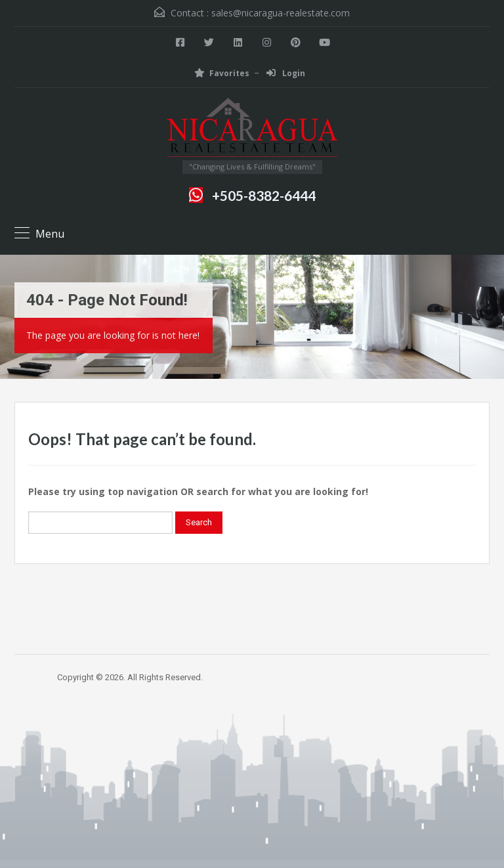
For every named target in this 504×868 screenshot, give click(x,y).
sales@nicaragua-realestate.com (281, 13)
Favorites (222, 73)
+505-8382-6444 (264, 195)
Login (286, 73)
